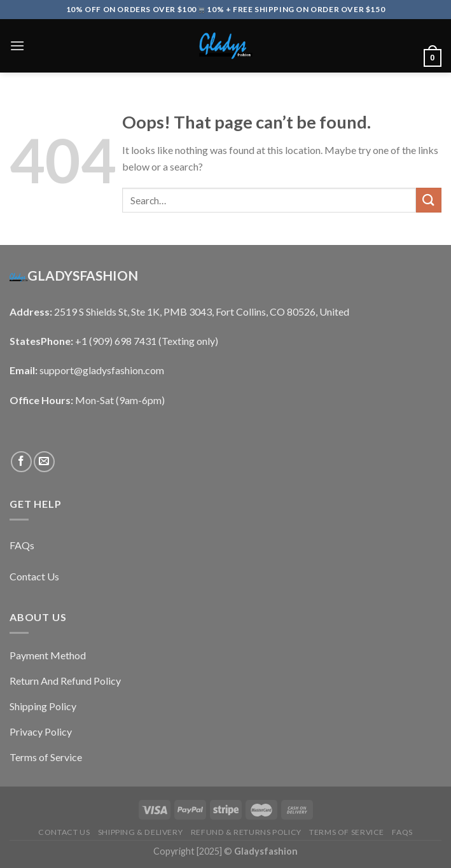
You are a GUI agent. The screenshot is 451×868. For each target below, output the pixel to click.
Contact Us (64, 832)
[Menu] (17, 45)
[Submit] (429, 200)
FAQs (402, 832)
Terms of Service (347, 832)
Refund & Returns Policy (246, 832)
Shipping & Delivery (141, 832)
